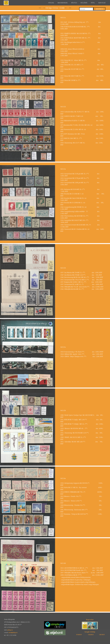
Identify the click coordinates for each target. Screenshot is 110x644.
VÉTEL (93, 3)
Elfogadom (95, 640)
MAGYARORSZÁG (63, 3)
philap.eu (6, 3)
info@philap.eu (13, 633)
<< (40, 8)
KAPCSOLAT (102, 3)
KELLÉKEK (84, 3)
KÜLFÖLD (74, 3)
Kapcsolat (90, 620)
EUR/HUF (79, 635)
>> (70, 8)
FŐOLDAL (51, 3)
